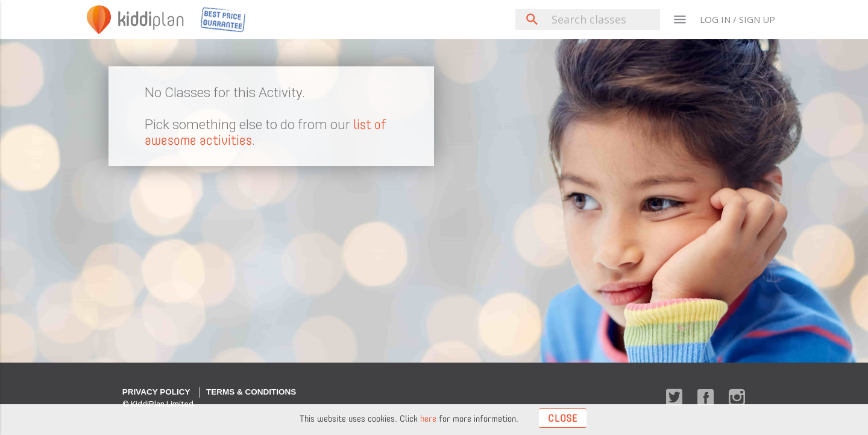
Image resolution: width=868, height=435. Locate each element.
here (428, 419)
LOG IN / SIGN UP (737, 19)
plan (151, 19)
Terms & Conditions (251, 392)
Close (563, 418)
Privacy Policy (156, 392)
